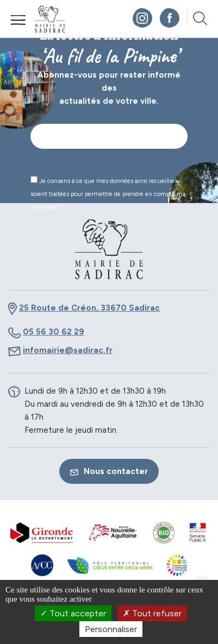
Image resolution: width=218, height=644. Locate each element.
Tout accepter (73, 613)
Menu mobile (18, 20)
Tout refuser (152, 613)
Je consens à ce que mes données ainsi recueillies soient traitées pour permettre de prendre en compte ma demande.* (108, 193)
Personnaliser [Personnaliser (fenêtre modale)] (111, 629)
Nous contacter (109, 471)
